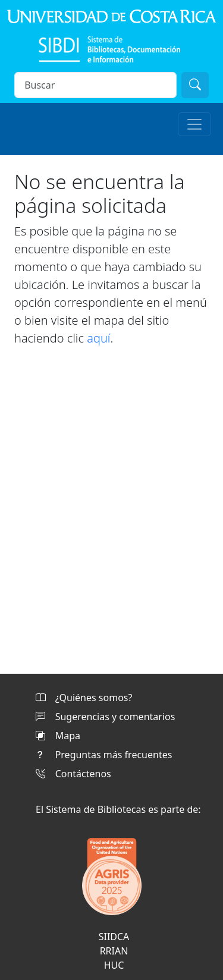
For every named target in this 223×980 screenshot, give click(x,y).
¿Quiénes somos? (84, 698)
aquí (98, 338)
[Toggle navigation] (194, 124)
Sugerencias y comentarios (105, 717)
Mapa (58, 736)
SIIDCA (114, 937)
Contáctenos (73, 774)
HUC (114, 965)
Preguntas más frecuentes (104, 755)
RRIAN (114, 951)
